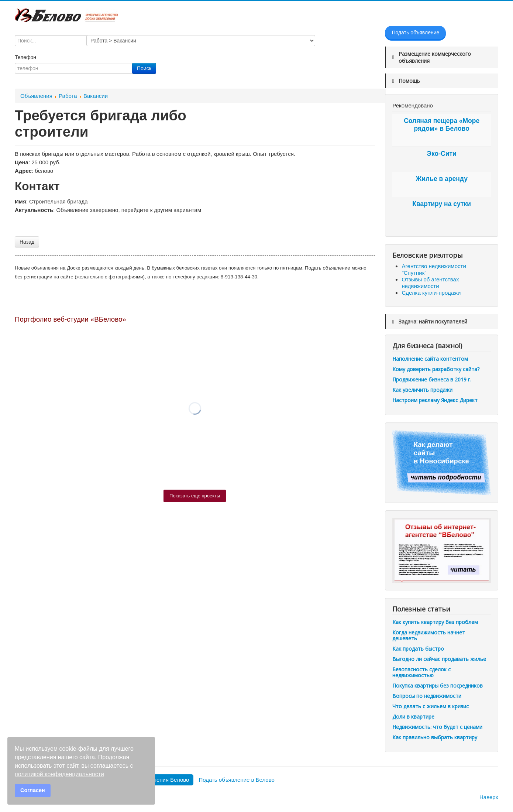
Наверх (489, 797)
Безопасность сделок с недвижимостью (421, 672)
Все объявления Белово (158, 780)
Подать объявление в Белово (236, 780)
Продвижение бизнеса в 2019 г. (432, 379)
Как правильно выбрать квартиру (435, 737)
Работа (68, 96)
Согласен (33, 790)
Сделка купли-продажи (431, 293)
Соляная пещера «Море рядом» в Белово (442, 125)
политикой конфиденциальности (59, 774)
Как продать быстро (418, 649)
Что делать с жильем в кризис (431, 706)
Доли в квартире (413, 717)
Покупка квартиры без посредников (438, 686)
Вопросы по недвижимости (427, 696)
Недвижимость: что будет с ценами (437, 727)
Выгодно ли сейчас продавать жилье (439, 659)
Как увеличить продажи (422, 390)
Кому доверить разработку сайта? (436, 369)
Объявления (36, 96)
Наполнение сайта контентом (430, 359)
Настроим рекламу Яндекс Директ (435, 400)
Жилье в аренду (441, 179)
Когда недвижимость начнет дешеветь (429, 635)
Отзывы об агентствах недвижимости (430, 283)
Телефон (26, 57)
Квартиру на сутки (442, 204)
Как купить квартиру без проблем (435, 622)
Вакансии (96, 96)
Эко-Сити (442, 154)
